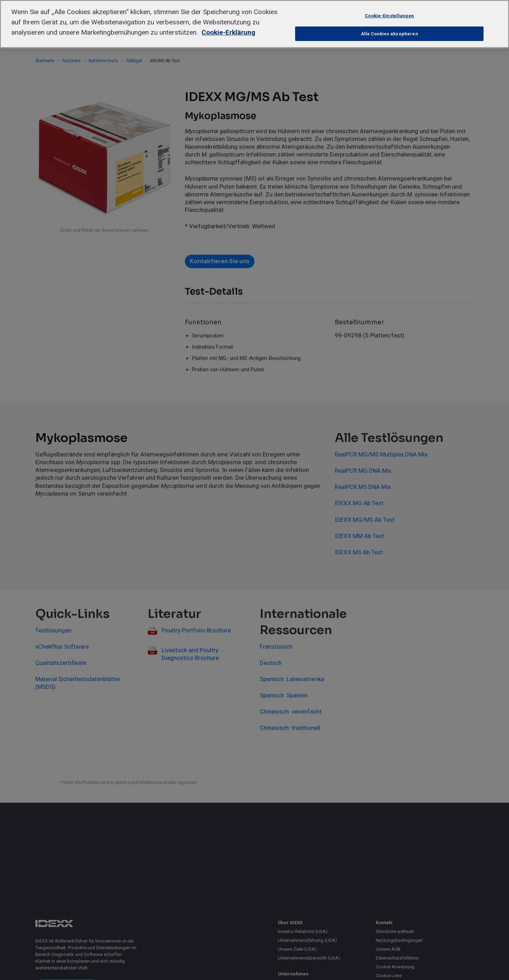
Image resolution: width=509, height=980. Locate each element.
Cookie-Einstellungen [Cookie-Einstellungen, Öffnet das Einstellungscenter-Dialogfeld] (389, 16)
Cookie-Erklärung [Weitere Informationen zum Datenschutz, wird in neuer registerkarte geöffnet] (228, 32)
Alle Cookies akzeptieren (390, 34)
